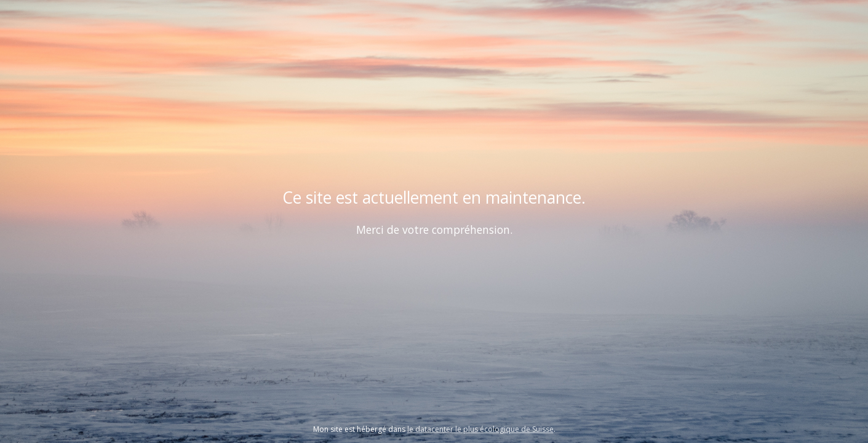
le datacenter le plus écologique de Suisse (480, 429)
